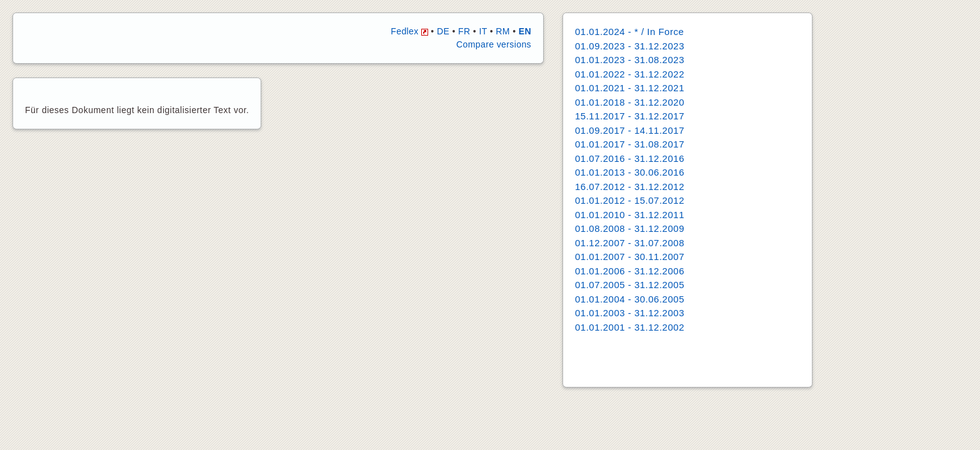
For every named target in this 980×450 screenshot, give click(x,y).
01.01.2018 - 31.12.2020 (630, 102)
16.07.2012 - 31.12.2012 (630, 187)
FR (464, 31)
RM (503, 31)
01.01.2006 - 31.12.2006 (630, 271)
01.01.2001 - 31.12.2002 (630, 327)
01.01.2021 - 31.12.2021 (630, 88)
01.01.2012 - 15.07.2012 (630, 200)
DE (443, 31)
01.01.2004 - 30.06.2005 (630, 299)
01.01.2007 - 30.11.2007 (630, 257)
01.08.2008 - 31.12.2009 (630, 228)
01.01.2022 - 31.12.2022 (630, 74)
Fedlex (409, 31)
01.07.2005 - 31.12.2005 (630, 285)
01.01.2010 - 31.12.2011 (630, 215)
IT (483, 31)
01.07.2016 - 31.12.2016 (630, 158)
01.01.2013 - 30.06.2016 (630, 172)
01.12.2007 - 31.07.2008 (630, 243)
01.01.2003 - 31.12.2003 (630, 313)
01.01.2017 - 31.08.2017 (630, 144)
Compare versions (494, 44)
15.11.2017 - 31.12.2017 (630, 116)
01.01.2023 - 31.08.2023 (630, 60)
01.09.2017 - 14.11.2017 (630, 130)
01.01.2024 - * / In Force (629, 32)
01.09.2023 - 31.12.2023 (630, 46)
